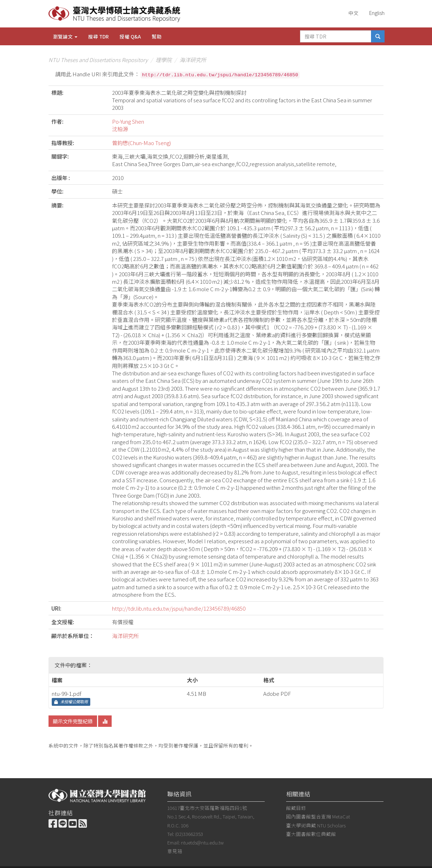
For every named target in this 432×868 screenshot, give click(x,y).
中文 (354, 13)
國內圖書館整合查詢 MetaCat (318, 816)
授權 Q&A (130, 36)
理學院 (164, 60)
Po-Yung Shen (128, 121)
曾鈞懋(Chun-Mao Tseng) (141, 143)
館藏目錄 (296, 808)
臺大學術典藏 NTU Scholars (316, 825)
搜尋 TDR (98, 36)
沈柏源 (120, 129)
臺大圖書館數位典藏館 (311, 834)
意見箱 (175, 851)
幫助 (157, 36)
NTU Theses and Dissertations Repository (98, 60)
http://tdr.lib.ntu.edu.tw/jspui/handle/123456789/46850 (179, 608)
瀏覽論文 (65, 36)
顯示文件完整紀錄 (73, 721)
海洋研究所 (193, 60)
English (377, 13)
